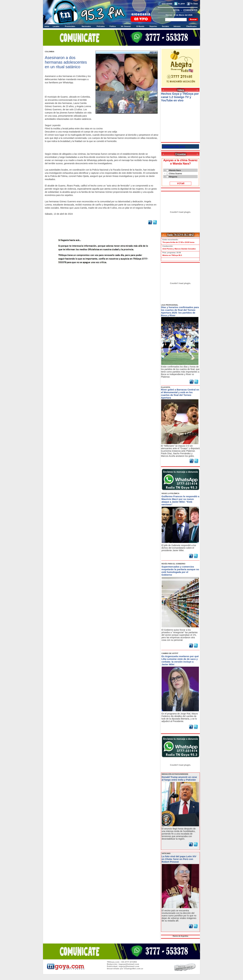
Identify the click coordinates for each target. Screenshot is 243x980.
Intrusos (177, 26)
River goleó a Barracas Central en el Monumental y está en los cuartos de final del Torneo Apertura (180, 394)
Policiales (101, 26)
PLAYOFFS (166, 387)
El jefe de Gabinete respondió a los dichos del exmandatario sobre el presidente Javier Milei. (179, 548)
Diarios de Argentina (180, 936)
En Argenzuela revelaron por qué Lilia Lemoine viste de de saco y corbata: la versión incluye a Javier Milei (180, 660)
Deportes (153, 26)
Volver (102, 272)
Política (113, 26)
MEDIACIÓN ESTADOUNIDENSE (175, 774)
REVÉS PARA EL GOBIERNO (173, 564)
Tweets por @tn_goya (174, 146)
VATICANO (166, 853)
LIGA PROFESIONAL (170, 305)
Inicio (47, 26)
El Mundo (140, 26)
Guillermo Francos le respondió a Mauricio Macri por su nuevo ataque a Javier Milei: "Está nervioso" (180, 500)
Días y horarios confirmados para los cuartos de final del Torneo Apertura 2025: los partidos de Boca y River (180, 311)
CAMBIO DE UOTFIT (170, 653)
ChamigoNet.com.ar (134, 969)
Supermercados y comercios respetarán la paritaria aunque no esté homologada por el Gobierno (180, 571)
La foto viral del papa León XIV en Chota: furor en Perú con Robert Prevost (179, 859)
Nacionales (86, 26)
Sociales (166, 26)
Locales (56, 26)
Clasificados (191, 26)
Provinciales (70, 26)
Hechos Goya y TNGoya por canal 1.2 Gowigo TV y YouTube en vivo (180, 97)
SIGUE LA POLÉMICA (170, 493)
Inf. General (126, 26)
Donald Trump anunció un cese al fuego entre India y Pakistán (179, 778)
